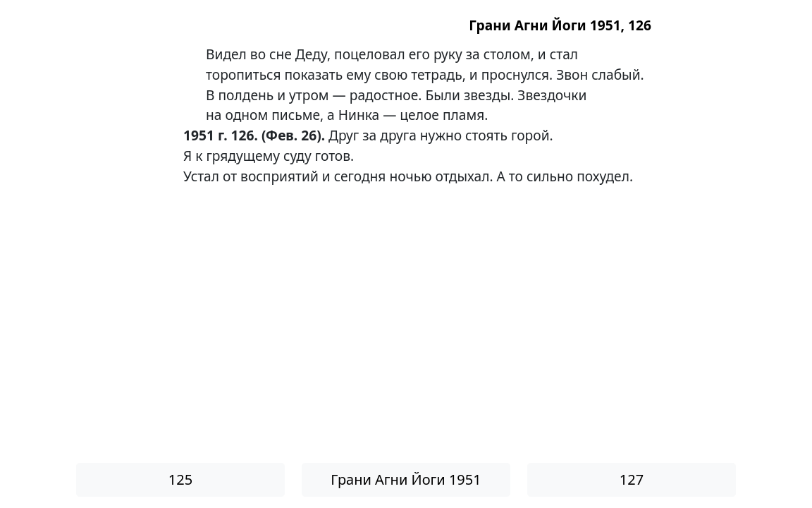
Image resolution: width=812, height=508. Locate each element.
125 (180, 479)
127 (632, 479)
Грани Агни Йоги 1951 (406, 479)
